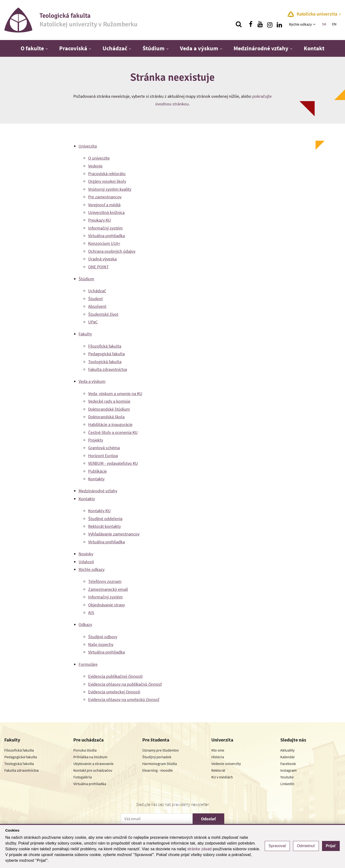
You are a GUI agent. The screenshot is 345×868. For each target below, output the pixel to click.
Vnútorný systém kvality (110, 189)
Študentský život (103, 314)
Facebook (288, 764)
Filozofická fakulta (105, 346)
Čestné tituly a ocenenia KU (113, 432)
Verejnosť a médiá (104, 205)
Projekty (96, 440)
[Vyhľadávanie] (239, 24)
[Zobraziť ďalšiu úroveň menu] (315, 24)
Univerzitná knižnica (106, 212)
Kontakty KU (99, 511)
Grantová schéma (104, 448)
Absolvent (97, 306)
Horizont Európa (103, 456)
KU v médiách (222, 777)
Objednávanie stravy (106, 605)
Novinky (86, 554)
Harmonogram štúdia (160, 764)
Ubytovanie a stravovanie (93, 764)
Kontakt (314, 48)
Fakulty (85, 334)
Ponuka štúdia (85, 750)
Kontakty (96, 479)
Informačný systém (105, 228)
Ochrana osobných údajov (112, 251)
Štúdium (154, 48)
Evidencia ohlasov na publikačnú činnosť (125, 684)
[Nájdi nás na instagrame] (270, 24)
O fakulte (32, 48)
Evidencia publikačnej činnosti (115, 676)
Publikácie (98, 471)
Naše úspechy (101, 644)
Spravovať (277, 846)
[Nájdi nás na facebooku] (251, 24)
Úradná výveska (102, 259)
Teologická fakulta (105, 362)
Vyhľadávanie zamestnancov (114, 534)
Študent (95, 299)
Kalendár (288, 757)
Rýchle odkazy (300, 24)
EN (334, 24)
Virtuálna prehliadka (106, 236)
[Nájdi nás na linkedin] (279, 24)
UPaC (93, 322)
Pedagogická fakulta (106, 354)
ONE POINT (98, 267)
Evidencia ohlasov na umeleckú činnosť (124, 699)
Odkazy (85, 624)
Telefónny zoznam (105, 581)
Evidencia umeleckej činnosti (114, 692)
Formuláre (88, 664)
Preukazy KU (100, 220)
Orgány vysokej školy (107, 181)
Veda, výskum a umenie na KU (115, 394)
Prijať (331, 846)
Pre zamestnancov (105, 197)
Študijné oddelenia (105, 519)
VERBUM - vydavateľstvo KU (113, 463)
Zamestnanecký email (108, 589)
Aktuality (287, 750)
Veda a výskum (199, 48)
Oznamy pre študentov (161, 750)
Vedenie (95, 166)
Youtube (287, 777)
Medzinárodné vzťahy (261, 48)
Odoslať (208, 819)
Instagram (288, 770)
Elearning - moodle (158, 770)
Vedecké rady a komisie (109, 401)
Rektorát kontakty (104, 526)
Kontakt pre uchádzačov (93, 770)
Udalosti (86, 562)
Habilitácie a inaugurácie (110, 424)
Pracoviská (73, 48)
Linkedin (287, 784)
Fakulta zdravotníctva (108, 369)
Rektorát (218, 770)
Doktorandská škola (106, 417)
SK (324, 24)
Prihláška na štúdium (90, 757)
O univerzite (99, 158)
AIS (91, 612)
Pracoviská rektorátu (107, 174)
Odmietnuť (306, 846)
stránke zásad (200, 849)
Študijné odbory (103, 637)
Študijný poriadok (157, 757)
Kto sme (218, 750)
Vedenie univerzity (226, 764)
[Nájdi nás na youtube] (260, 24)
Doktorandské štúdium (109, 409)
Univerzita (88, 146)
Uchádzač (115, 48)
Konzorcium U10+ (104, 243)
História (218, 757)
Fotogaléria (83, 777)
